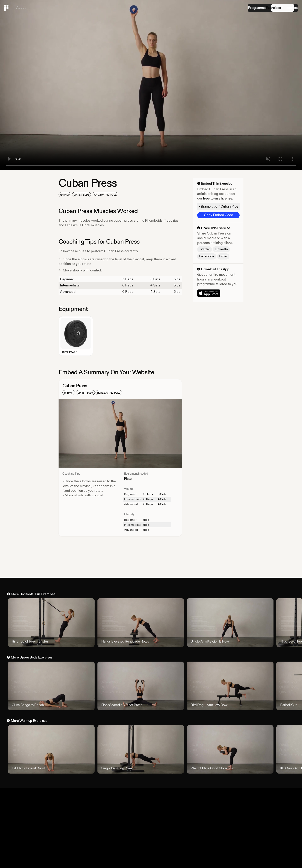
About (21, 8)
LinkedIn (221, 249)
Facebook (207, 256)
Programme (240, 8)
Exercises (263, 8)
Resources (286, 8)
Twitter (205, 249)
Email (223, 256)
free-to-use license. (218, 198)
